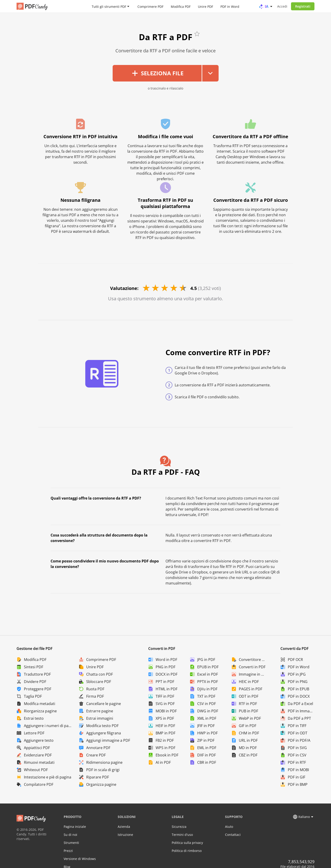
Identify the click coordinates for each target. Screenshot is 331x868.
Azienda (124, 827)
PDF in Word (230, 6)
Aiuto (229, 827)
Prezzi (68, 851)
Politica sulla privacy (187, 843)
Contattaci (233, 835)
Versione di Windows (80, 859)
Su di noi (70, 835)
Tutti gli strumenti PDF (109, 6)
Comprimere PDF (150, 6)
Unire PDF (205, 6)
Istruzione (125, 835)
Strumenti (71, 843)
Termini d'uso (182, 835)
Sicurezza (179, 827)
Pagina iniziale (75, 827)
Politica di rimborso (187, 851)
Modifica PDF (181, 6)
